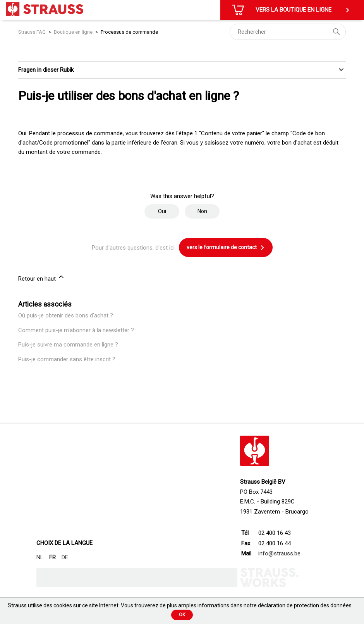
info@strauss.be (279, 553)
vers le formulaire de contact (226, 248)
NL (40, 557)
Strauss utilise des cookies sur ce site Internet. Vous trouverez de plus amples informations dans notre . (180, 605)
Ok (182, 615)
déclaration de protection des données (305, 605)
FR (52, 557)
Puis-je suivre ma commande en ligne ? (68, 345)
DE (65, 557)
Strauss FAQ (33, 32)
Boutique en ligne (73, 32)
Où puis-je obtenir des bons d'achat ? (66, 315)
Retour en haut (42, 278)
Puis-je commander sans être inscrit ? (67, 359)
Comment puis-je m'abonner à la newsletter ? (76, 330)
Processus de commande (129, 32)
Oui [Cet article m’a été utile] (162, 211)
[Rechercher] (288, 32)
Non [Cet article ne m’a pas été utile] (202, 211)
